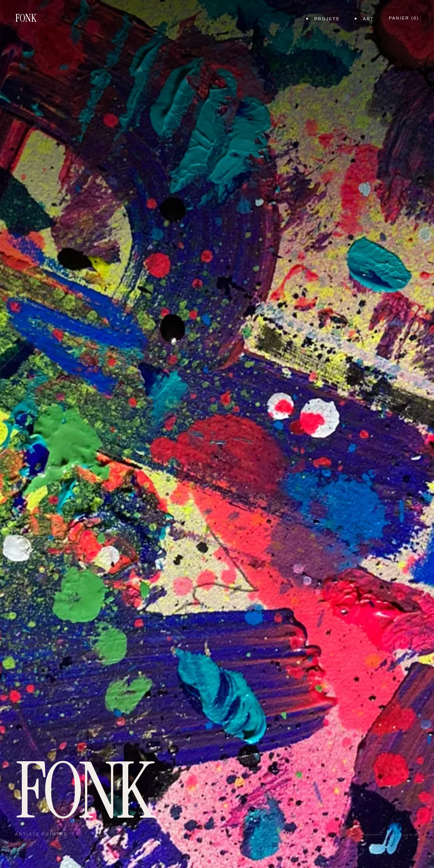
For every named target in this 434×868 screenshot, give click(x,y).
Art (368, 19)
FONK (26, 18)
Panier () (404, 18)
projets (327, 19)
